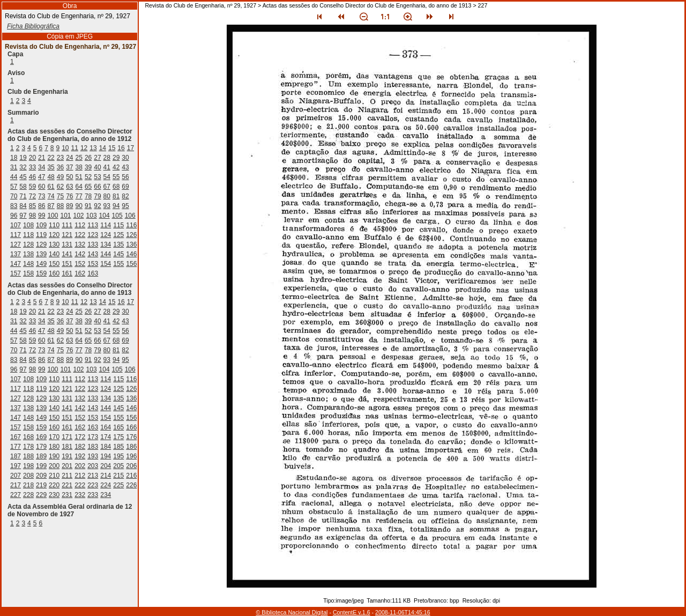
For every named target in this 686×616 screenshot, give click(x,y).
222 (80, 485)
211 (67, 476)
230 (54, 495)
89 (69, 206)
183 (93, 447)
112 (80, 225)
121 (67, 235)
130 (54, 244)
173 (93, 437)
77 (79, 196)
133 (93, 244)
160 (54, 273)
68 (116, 187)
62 (60, 187)
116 (131, 225)
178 (28, 447)
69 (125, 187)
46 (32, 177)
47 (42, 177)
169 (41, 437)
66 (97, 187)
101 (65, 216)
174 (106, 437)
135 (118, 244)
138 (28, 254)
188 (28, 456)
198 (28, 466)
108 (28, 225)
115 (118, 225)
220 (54, 485)
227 (16, 495)
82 (125, 196)
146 (131, 254)
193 (93, 456)
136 (131, 244)
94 (116, 206)
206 (131, 466)
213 (93, 476)
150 (54, 264)
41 (107, 167)
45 (23, 177)
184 (106, 447)
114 (106, 225)
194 (106, 456)
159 (41, 273)
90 (79, 206)
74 (51, 196)
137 (16, 254)
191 (67, 456)
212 (80, 476)
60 (42, 187)
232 (80, 495)
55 (116, 177)
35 (51, 167)
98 (32, 216)
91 (88, 206)
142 (80, 254)
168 (28, 437)
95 (125, 206)
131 (67, 244)
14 (103, 148)
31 (14, 167)
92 (97, 206)
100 (53, 216)
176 (131, 437)
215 (118, 476)
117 (16, 235)
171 (67, 437)
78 (88, 196)
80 (107, 196)
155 (118, 264)
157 (16, 273)
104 (105, 216)
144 (106, 254)
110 (54, 225)
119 (41, 235)
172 (80, 437)
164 (106, 427)
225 (118, 485)
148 (28, 264)
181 (67, 447)
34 (42, 167)
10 (65, 148)
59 (32, 187)
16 (121, 148)
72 (32, 196)
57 (14, 187)
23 (60, 158)
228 (28, 495)
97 (23, 216)
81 (116, 196)
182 (80, 447)
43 (125, 167)
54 (107, 177)
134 (106, 244)
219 (41, 485)
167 (16, 437)
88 (60, 206)
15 (112, 148)
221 (67, 485)
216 (131, 476)
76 (69, 196)
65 (88, 187)
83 (14, 206)
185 (118, 447)
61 (51, 187)
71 (23, 196)
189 (41, 456)
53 (97, 177)
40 (97, 167)
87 (51, 206)
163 (93, 273)
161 (67, 273)
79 (97, 196)
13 (93, 148)
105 (117, 216)
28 (107, 158)
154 (106, 264)
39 (88, 167)
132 (80, 244)
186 (131, 447)
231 (67, 495)
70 (14, 196)
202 (80, 466)
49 (60, 177)
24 (69, 158)
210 (54, 476)
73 (42, 196)
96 (14, 216)
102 (79, 216)
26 (88, 158)
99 (42, 216)
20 (32, 158)
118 (28, 235)
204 (106, 466)
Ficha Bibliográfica (33, 26)
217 (16, 485)
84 (23, 206)
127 (16, 244)
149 (41, 264)
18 (14, 158)
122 (80, 235)
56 (125, 177)
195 (118, 456)
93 (107, 206)
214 (106, 476)
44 (14, 177)
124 (106, 235)
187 (16, 456)
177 (16, 447)
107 (16, 225)
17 (131, 148)
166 (131, 427)
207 (16, 476)
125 (118, 235)
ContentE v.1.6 (352, 612)
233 (93, 495)
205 (118, 466)
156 (131, 264)
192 (80, 456)
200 (54, 466)
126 (131, 235)
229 (41, 495)
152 (80, 264)
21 (42, 158)
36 (60, 167)
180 (54, 447)
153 (93, 264)
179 (41, 447)
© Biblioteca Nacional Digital (292, 612)
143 (93, 254)
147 (16, 264)
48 (51, 177)
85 (32, 206)
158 (28, 273)
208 (28, 476)
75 (60, 196)
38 (79, 167)
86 (42, 206)
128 (28, 244)
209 (41, 476)
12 (84, 148)
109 (41, 225)
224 (106, 485)
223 (93, 485)
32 (23, 167)
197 (16, 466)
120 (54, 235)
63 (69, 187)
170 (54, 437)
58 (23, 187)
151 (67, 264)
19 (23, 158)
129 (41, 244)
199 (41, 466)
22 (51, 158)
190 (54, 456)
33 (32, 167)
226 (131, 485)
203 (93, 466)
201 (67, 466)
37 (69, 167)
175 (118, 437)
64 (79, 187)
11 (75, 148)
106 (130, 216)
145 (118, 254)
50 (69, 177)
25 (79, 158)
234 (106, 495)
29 (116, 158)
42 (116, 167)
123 (93, 235)
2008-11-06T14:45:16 (403, 612)
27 (97, 158)
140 (54, 254)
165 (118, 427)
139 (41, 254)
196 (131, 456)
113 (93, 225)
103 (92, 216)
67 (107, 187)
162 (80, 273)
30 (125, 158)
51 (79, 177)
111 (67, 225)
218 (28, 485)
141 (67, 254)
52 (88, 177)
